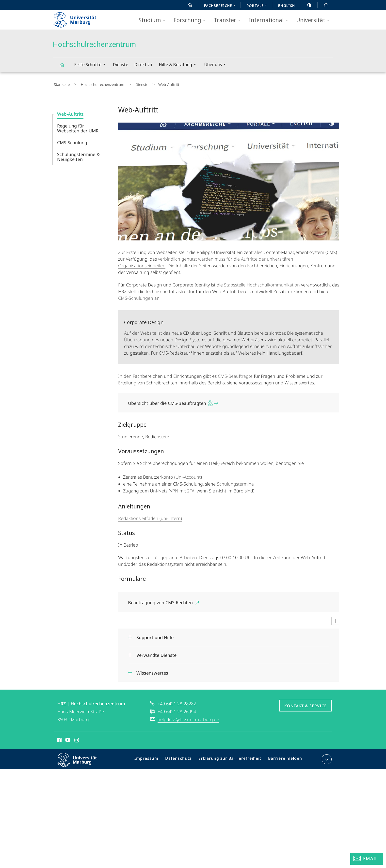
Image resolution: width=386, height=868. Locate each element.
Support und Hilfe (155, 635)
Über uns (217, 65)
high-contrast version (306, 5)
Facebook (59, 739)
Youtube (67, 739)
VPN (174, 489)
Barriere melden (283, 758)
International (270, 20)
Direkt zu (143, 64)
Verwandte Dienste (156, 653)
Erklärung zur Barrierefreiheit (231, 758)
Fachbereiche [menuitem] (221, 6)
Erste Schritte (91, 65)
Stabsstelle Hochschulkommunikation (262, 283)
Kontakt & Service (306, 704)
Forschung (191, 20)
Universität (314, 20)
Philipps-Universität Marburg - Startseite (79, 18)
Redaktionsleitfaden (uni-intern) (150, 516)
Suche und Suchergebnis (323, 5)
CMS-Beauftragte (235, 374)
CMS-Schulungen (136, 296)
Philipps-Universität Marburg (81, 762)
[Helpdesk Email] (367, 859)
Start (187, 5)
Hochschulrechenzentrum (64, 67)
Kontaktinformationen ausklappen (326, 757)
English (287, 5)
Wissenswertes (152, 671)
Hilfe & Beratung (179, 65)
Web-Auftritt (70, 112)
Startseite (61, 83)
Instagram (77, 739)
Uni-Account (188, 475)
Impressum (153, 758)
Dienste (121, 64)
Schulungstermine (235, 482)
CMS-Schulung (72, 140)
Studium (153, 20)
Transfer (229, 20)
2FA (191, 489)
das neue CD (176, 331)
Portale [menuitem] (258, 6)
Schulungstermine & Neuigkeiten (78, 155)
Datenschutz (183, 758)
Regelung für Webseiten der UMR (78, 126)
